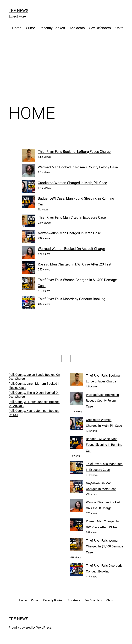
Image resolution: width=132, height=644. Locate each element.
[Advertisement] (66, 73)
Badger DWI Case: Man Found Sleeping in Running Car (104, 445)
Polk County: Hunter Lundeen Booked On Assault (34, 404)
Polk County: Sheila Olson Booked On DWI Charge (34, 395)
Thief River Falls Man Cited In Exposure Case (72, 217)
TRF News (18, 11)
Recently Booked (52, 28)
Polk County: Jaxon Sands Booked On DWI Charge (34, 377)
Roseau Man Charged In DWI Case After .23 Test (75, 264)
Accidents (77, 28)
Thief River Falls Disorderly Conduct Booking (72, 299)
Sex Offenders (100, 28)
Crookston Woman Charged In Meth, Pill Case (72, 183)
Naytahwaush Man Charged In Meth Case (69, 233)
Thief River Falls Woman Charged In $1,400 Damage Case (104, 546)
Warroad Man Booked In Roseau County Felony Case (78, 167)
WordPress (44, 627)
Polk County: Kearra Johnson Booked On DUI (34, 413)
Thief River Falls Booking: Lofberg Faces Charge (74, 152)
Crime (31, 28)
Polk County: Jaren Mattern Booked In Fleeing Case (34, 386)
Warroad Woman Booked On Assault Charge (71, 249)
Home (17, 28)
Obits (119, 28)
